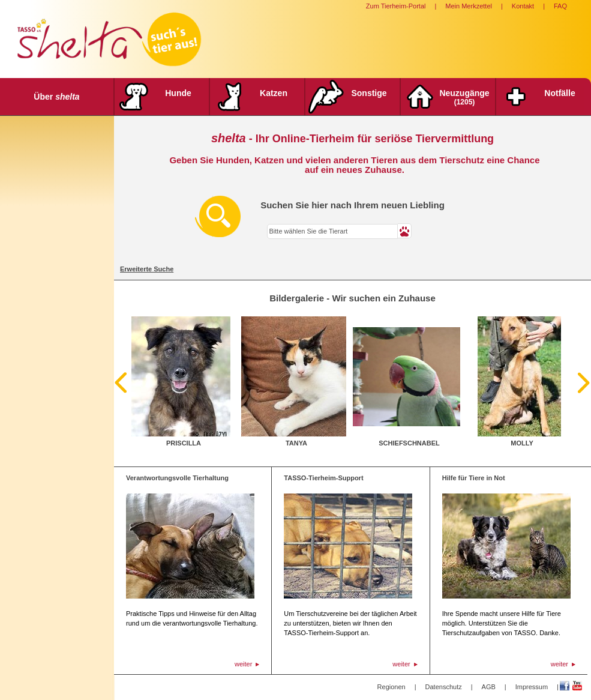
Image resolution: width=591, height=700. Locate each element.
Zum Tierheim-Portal (396, 6)
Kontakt (523, 6)
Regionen (391, 687)
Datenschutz (444, 687)
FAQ (560, 6)
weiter (243, 664)
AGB (489, 687)
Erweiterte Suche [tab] (147, 269)
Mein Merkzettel (469, 6)
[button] (405, 231)
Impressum (532, 687)
